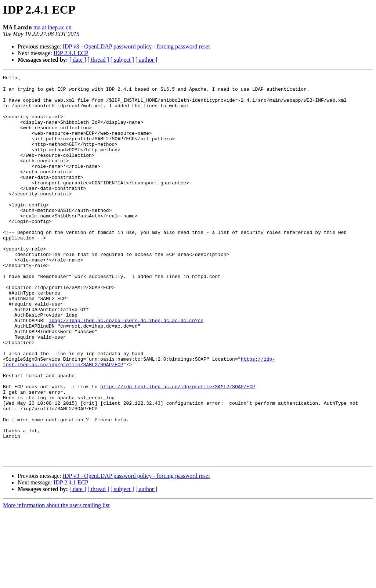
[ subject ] (122, 60)
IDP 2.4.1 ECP (71, 53)
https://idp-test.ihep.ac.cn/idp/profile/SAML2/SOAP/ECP (178, 448)
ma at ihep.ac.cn (53, 27)
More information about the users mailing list (56, 582)
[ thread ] (98, 60)
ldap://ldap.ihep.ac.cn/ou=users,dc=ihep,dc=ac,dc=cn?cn (126, 369)
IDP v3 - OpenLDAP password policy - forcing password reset (136, 46)
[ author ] (147, 60)
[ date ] (78, 60)
